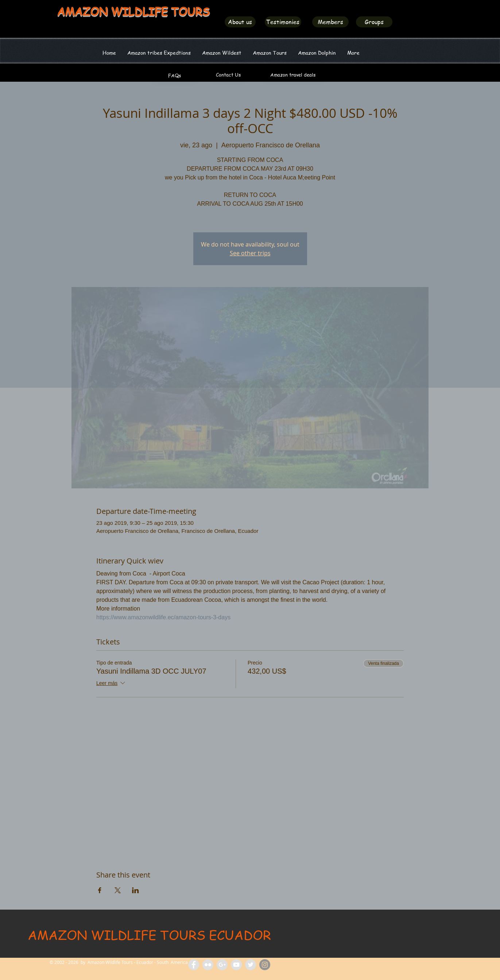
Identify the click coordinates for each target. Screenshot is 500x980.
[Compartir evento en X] (118, 890)
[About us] (240, 22)
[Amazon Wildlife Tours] (236, 965)
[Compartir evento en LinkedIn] (135, 890)
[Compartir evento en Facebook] (100, 890)
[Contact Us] (228, 75)
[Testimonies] (283, 22)
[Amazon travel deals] (293, 75)
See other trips (250, 253)
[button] (222, 53)
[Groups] (374, 22)
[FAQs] (175, 75)
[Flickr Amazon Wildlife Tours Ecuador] (208, 965)
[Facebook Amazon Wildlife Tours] (194, 965)
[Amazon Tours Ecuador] (222, 965)
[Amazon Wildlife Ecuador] (251, 965)
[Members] (330, 22)
